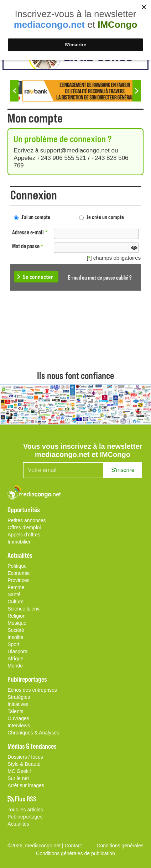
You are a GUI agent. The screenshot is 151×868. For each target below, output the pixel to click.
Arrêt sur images (26, 785)
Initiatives (18, 704)
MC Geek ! (19, 771)
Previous (14, 91)
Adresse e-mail (30, 232)
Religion (17, 616)
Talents (15, 711)
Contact (73, 846)
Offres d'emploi (24, 527)
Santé (14, 594)
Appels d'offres (24, 535)
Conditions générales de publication (75, 853)
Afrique (15, 659)
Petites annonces (27, 520)
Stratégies (19, 697)
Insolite (15, 637)
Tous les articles (25, 810)
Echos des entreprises (32, 690)
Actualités (18, 824)
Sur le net (18, 778)
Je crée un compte (105, 217)
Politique (17, 566)
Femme (16, 587)
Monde (15, 666)
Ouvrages (18, 718)
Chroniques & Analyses (33, 733)
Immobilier (19, 542)
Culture (15, 602)
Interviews (19, 726)
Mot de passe (28, 246)
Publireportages (25, 817)
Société (16, 630)
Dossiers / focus (25, 757)
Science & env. (24, 609)
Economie (19, 573)
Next (137, 91)
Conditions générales (120, 846)
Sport (13, 644)
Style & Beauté (24, 764)
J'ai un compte (36, 217)
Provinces (18, 580)
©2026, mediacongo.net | (36, 846)
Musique (17, 623)
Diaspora (17, 651)
